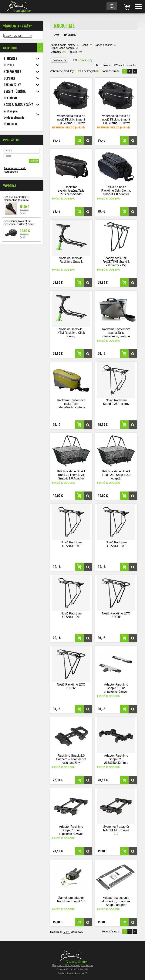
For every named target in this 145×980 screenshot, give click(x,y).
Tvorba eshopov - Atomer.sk (72, 973)
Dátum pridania (103, 45)
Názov (72, 45)
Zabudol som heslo (15, 168)
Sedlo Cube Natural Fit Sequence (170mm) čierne (19, 223)
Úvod (57, 35)
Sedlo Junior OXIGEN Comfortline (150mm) (17, 199)
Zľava (118, 65)
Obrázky (56, 52)
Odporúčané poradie (63, 48)
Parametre (60, 60)
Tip (98, 65)
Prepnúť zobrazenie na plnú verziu (72, 965)
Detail (23, 213)
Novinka (131, 65)
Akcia (107, 65)
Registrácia (11, 172)
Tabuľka (73, 52)
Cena (85, 45)
